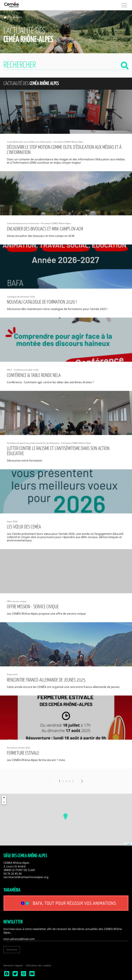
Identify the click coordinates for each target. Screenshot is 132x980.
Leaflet (128, 844)
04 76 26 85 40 (13, 874)
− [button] (4, 802)
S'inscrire (12, 950)
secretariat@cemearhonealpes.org (26, 877)
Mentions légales (13, 965)
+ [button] (4, 798)
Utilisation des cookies (38, 965)
